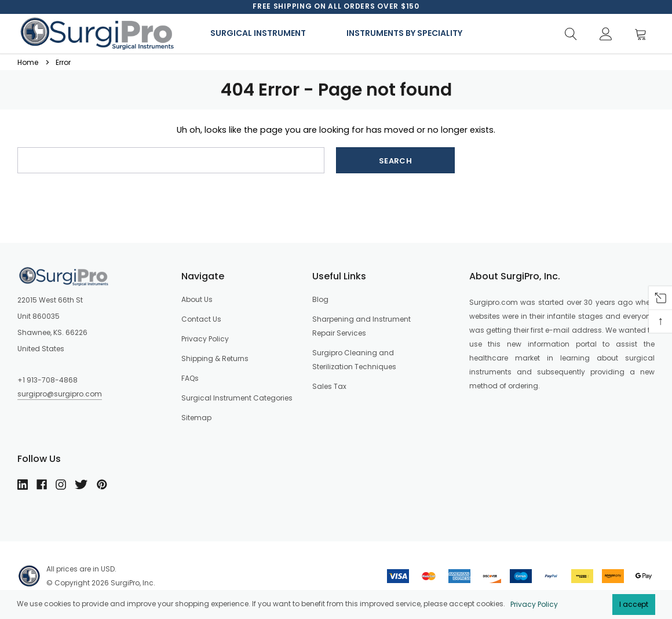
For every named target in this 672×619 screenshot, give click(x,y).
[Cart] (644, 34)
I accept (634, 604)
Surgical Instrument (258, 33)
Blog (320, 299)
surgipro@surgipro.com (60, 394)
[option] (336, 6)
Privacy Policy (534, 604)
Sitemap (196, 418)
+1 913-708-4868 (48, 380)
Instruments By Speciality (404, 33)
